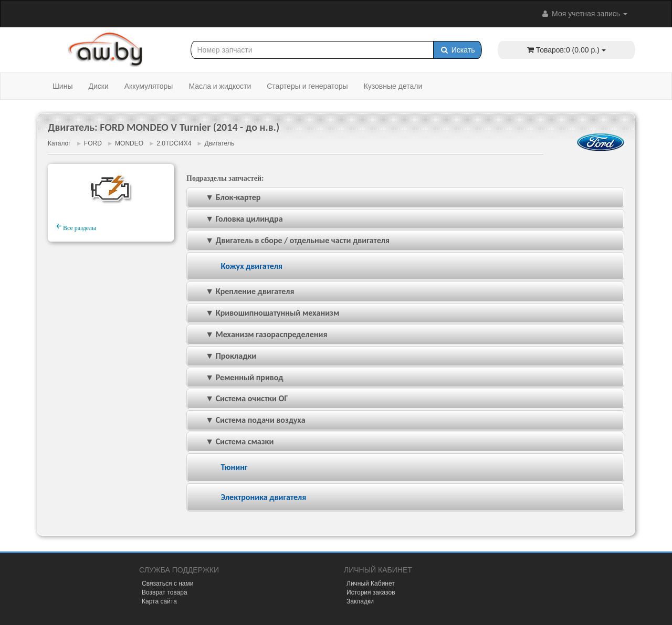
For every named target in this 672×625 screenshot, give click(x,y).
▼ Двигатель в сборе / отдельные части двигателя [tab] (290, 240)
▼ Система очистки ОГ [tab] (239, 398)
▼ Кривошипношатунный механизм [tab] (265, 313)
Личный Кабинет (371, 584)
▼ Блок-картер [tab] (226, 197)
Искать (458, 50)
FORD (93, 143)
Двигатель (220, 143)
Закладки (360, 601)
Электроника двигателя (263, 497)
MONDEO (129, 143)
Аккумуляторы (149, 86)
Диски (98, 86)
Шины (62, 86)
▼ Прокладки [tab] (224, 356)
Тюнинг (234, 467)
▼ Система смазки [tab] (232, 441)
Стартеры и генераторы (307, 86)
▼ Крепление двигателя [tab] (243, 291)
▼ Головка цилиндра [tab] (237, 219)
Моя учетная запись (584, 14)
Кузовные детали (393, 86)
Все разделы (76, 226)
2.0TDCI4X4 (174, 143)
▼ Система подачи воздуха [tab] (248, 420)
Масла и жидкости (220, 86)
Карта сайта (159, 601)
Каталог (59, 143)
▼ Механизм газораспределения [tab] (259, 334)
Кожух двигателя (251, 266)
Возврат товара (165, 592)
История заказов (371, 592)
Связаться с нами (167, 584)
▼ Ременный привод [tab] (237, 377)
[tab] (405, 267)
